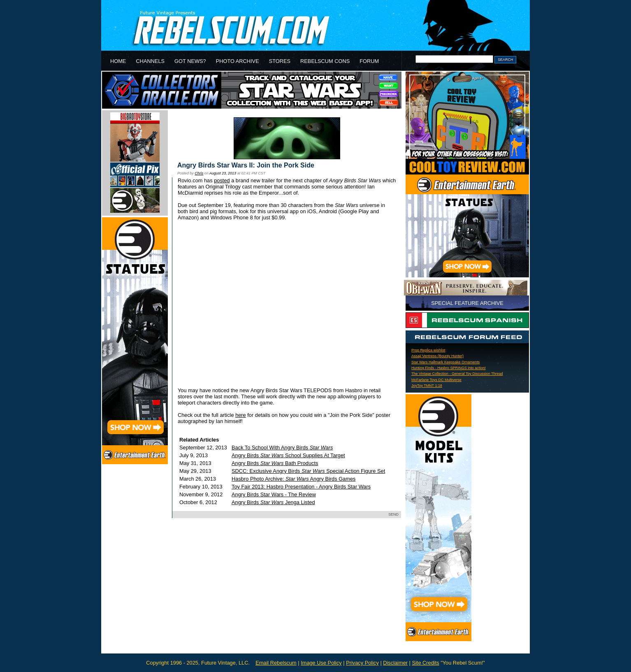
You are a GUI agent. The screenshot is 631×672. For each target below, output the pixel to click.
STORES (280, 61)
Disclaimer (395, 663)
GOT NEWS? (190, 61)
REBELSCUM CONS (325, 61)
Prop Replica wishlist (428, 350)
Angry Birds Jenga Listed (273, 502)
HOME (118, 61)
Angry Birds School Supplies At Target (288, 455)
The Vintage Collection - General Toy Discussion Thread (457, 374)
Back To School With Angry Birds (282, 448)
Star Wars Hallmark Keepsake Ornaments (445, 362)
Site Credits (425, 663)
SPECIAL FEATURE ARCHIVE (467, 303)
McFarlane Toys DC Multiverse (436, 380)
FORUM (369, 61)
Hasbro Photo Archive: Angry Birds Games (293, 479)
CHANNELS (150, 61)
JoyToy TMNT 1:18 (427, 386)
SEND (393, 514)
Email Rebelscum (276, 663)
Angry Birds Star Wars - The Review (274, 494)
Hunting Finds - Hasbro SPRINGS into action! (449, 368)
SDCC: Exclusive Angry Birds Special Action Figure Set (308, 471)
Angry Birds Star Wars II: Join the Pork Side (246, 165)
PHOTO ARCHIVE (238, 61)
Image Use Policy (321, 663)
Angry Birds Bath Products (275, 463)
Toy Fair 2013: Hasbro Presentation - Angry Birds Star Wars (301, 487)
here (241, 415)
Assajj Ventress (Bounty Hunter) (437, 356)
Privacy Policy (362, 663)
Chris (199, 173)
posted (222, 180)
